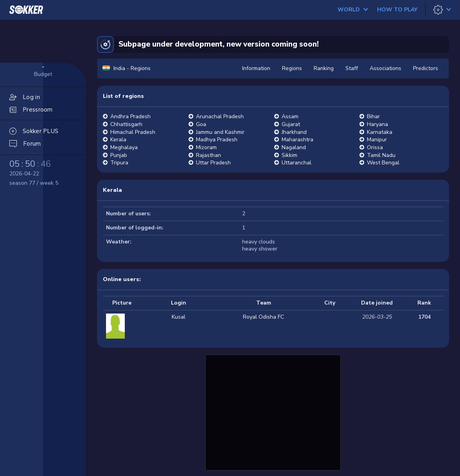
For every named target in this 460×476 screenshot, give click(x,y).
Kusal (179, 317)
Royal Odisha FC (263, 317)
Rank (424, 303)
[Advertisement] (273, 411)
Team (264, 303)
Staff (352, 68)
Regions (292, 68)
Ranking (324, 68)
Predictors (426, 68)
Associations (385, 68)
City (330, 303)
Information (256, 68)
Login (179, 303)
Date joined (377, 303)
